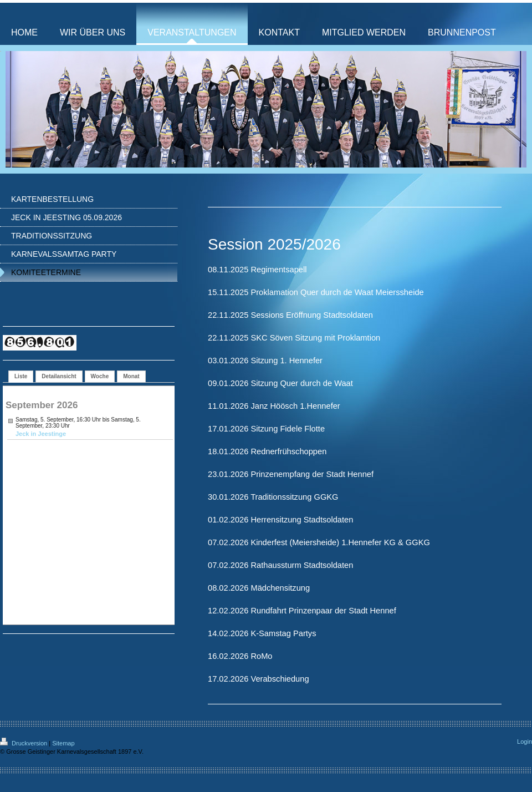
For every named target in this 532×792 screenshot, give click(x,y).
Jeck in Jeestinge (41, 434)
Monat (131, 376)
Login (525, 742)
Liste (21, 376)
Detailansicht (59, 376)
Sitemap (63, 743)
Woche (100, 376)
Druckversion (24, 743)
